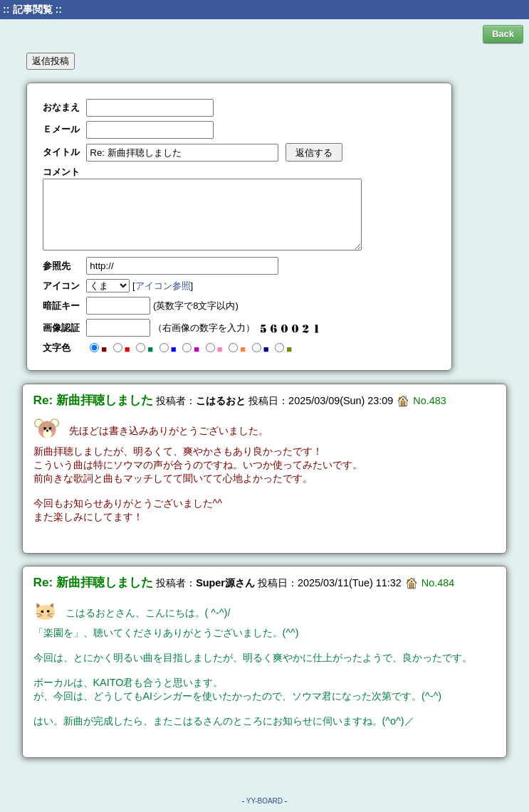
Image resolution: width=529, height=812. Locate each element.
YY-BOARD (264, 801)
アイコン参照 (163, 286)
